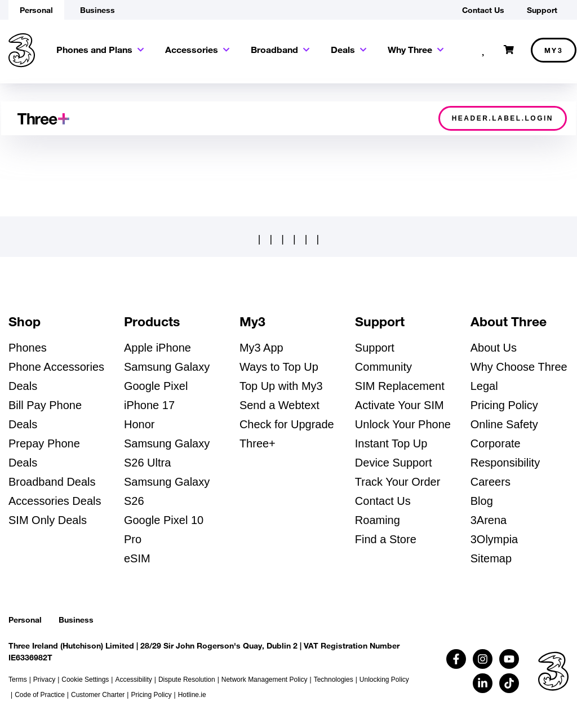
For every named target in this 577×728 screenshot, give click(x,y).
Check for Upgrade (287, 424)
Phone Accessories (56, 367)
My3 (554, 50)
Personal (25, 620)
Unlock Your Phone (403, 424)
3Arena (489, 520)
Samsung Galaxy (167, 367)
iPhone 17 (149, 405)
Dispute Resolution (187, 680)
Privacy (44, 680)
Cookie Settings (85, 680)
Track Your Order (398, 482)
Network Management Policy (265, 680)
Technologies (334, 680)
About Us (494, 348)
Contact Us (383, 501)
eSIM (137, 558)
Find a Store (386, 539)
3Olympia (494, 539)
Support (375, 348)
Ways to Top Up (279, 367)
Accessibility (133, 680)
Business (76, 620)
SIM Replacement (400, 386)
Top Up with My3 (281, 386)
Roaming (378, 520)
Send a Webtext (279, 405)
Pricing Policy (504, 405)
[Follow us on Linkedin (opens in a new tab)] (483, 683)
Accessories (192, 49)
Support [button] (542, 10)
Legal (484, 386)
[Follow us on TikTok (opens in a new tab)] (509, 683)
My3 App (261, 348)
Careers (491, 482)
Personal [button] (36, 10)
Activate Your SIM (400, 405)
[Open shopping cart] (509, 50)
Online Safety (504, 424)
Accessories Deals (55, 501)
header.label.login (503, 118)
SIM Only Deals (48, 520)
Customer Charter (98, 695)
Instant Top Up (391, 443)
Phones (28, 348)
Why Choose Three (519, 367)
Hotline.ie (192, 695)
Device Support (394, 463)
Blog (482, 501)
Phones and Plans (94, 49)
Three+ (258, 443)
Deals (343, 49)
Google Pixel (156, 386)
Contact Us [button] (483, 10)
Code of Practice (40, 695)
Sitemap (491, 558)
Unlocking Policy (384, 680)
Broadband (274, 49)
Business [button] (97, 10)
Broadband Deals (52, 482)
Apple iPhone (157, 348)
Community (383, 367)
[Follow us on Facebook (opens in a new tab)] (456, 659)
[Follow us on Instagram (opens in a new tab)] (483, 659)
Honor (139, 424)
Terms (18, 680)
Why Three (410, 49)
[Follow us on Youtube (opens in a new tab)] (509, 659)
